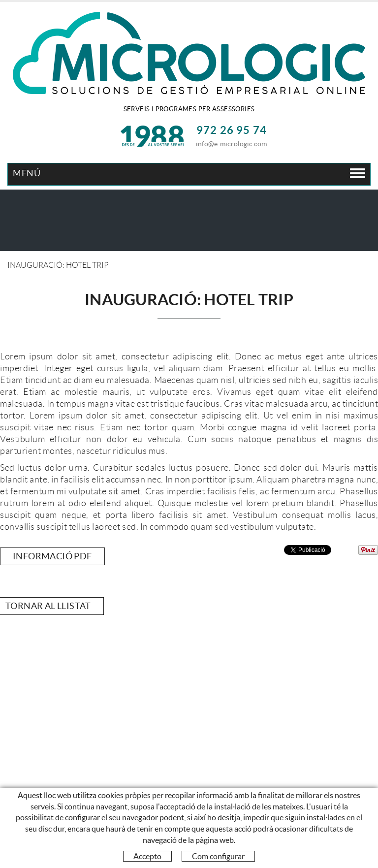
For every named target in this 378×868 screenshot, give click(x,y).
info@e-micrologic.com (231, 144)
